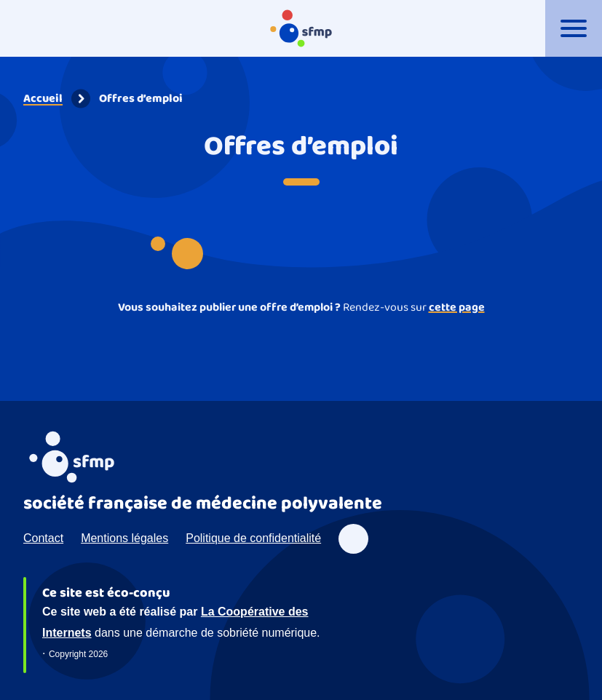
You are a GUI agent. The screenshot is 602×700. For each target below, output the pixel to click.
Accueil (43, 99)
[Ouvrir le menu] (574, 28)
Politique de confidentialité (253, 538)
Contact (43, 538)
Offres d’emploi (141, 99)
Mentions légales (124, 538)
